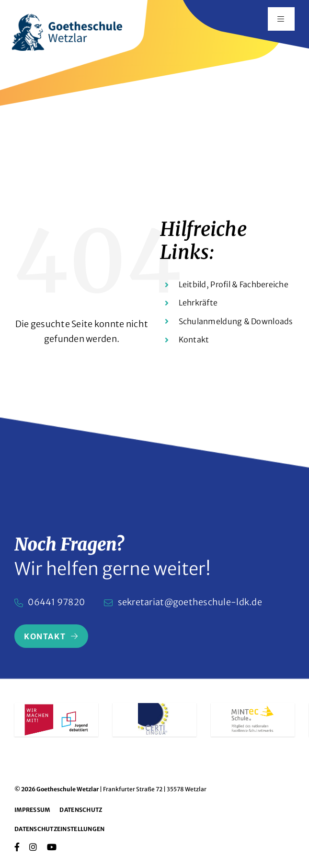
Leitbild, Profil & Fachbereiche (234, 284)
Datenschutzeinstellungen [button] (59, 829)
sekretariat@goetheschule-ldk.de (190, 602)
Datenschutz (81, 810)
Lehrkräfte (198, 303)
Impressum (32, 810)
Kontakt (194, 340)
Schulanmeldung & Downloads (236, 321)
